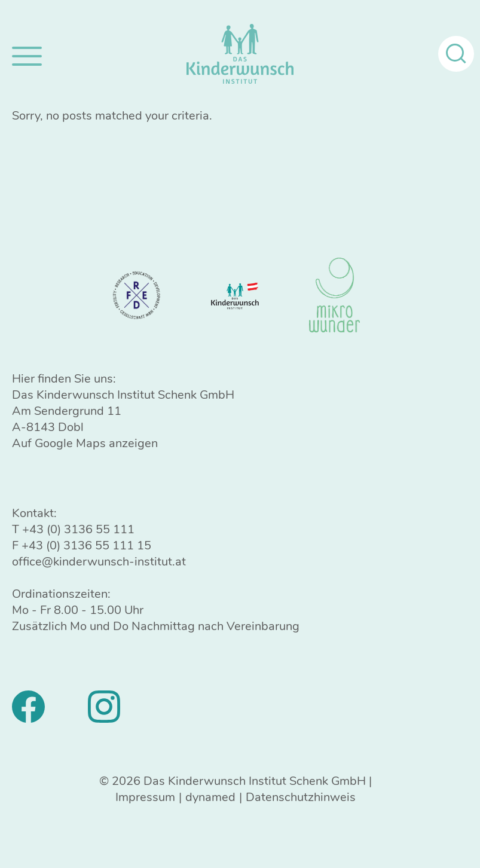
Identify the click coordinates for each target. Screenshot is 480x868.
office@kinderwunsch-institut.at (99, 562)
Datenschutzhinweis (301, 797)
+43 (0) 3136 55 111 (78, 529)
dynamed (210, 797)
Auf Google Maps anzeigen (85, 443)
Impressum (145, 797)
